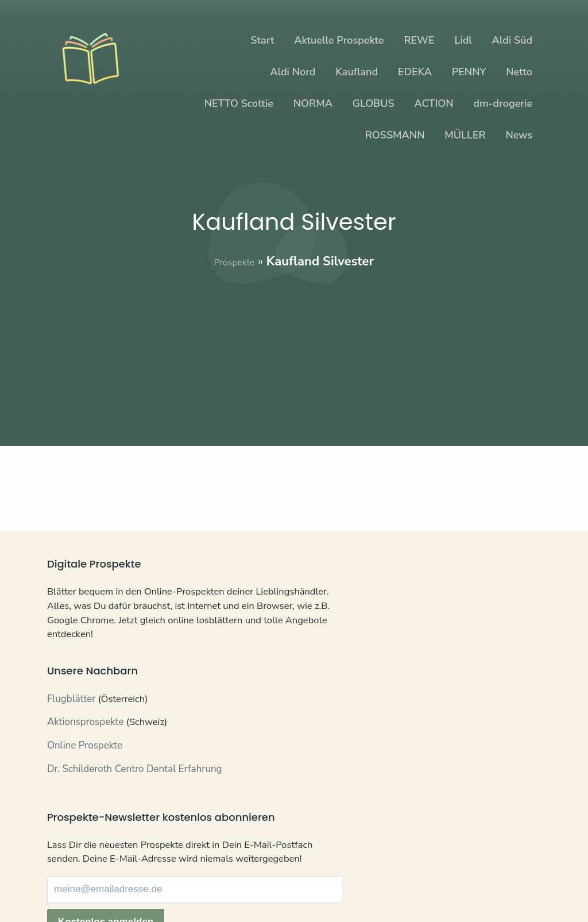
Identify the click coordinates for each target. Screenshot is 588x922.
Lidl (463, 40)
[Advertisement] (294, 351)
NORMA (313, 103)
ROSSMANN (395, 135)
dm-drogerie (503, 103)
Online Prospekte (85, 769)
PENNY (469, 72)
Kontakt (64, 888)
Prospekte (235, 261)
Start (262, 40)
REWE (419, 40)
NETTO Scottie (239, 103)
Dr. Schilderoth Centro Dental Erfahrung (135, 792)
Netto (519, 72)
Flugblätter (71, 723)
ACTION (434, 103)
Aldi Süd (512, 40)
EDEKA (415, 72)
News (519, 135)
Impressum (175, 888)
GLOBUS (374, 103)
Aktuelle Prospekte (339, 40)
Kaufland (357, 72)
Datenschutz (116, 888)
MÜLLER (465, 135)
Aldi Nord (293, 72)
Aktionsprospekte (86, 746)
